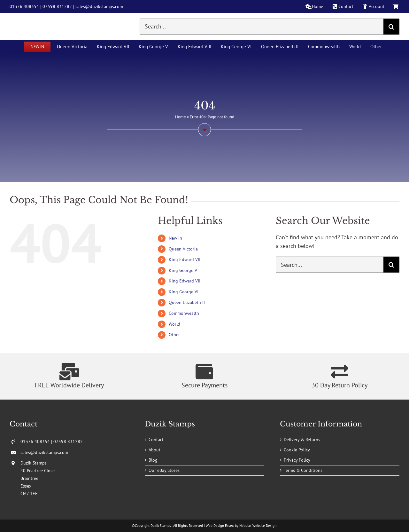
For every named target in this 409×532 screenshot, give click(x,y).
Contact (156, 440)
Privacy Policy (297, 460)
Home (181, 117)
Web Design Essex (220, 526)
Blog (153, 460)
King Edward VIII (185, 281)
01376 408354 (24, 6)
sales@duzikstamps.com (99, 6)
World (174, 324)
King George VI (184, 292)
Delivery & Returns (302, 440)
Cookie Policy (297, 450)
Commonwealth (184, 313)
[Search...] (262, 27)
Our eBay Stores (164, 470)
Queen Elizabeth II (187, 302)
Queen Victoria (183, 249)
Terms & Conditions (303, 470)
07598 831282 (57, 6)
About (154, 450)
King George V (183, 270)
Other (174, 335)
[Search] (391, 27)
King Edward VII (185, 259)
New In (175, 238)
